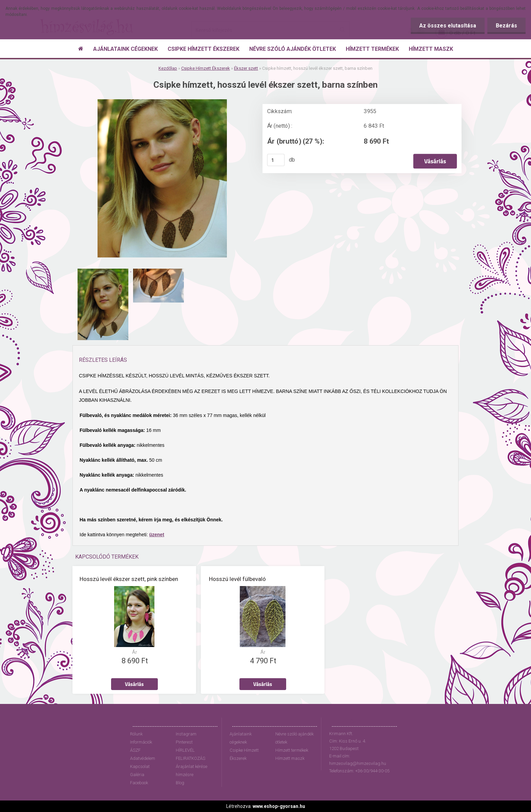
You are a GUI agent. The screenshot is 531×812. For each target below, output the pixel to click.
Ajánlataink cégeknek (241, 738)
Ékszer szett (246, 68)
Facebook (139, 783)
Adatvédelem (143, 758)
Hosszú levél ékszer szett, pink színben (129, 579)
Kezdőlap (168, 68)
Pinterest (184, 742)
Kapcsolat (140, 766)
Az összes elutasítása (448, 26)
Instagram (186, 734)
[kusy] (276, 160)
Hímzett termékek (292, 750)
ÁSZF (135, 750)
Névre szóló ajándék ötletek (294, 738)
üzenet (156, 535)
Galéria (137, 775)
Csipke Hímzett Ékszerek (206, 68)
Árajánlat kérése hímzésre (192, 771)
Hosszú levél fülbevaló (237, 579)
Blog (180, 783)
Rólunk (136, 734)
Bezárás (506, 26)
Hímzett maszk (290, 758)
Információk (141, 742)
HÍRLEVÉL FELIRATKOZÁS (190, 754)
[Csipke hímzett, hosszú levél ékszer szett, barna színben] (162, 102)
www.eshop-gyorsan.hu (279, 806)
